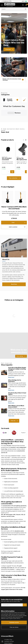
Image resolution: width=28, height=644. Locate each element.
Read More (14, 272)
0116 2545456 (8, 635)
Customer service (14, 610)
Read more (11, 365)
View (18, 210)
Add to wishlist (17, 215)
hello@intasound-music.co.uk (12, 639)
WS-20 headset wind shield (7, 147)
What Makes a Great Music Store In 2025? (16, 394)
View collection (14, 166)
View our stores (14, 615)
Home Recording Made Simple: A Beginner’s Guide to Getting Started (17, 357)
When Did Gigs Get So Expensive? (15, 369)
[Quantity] (8, 160)
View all (14, 408)
